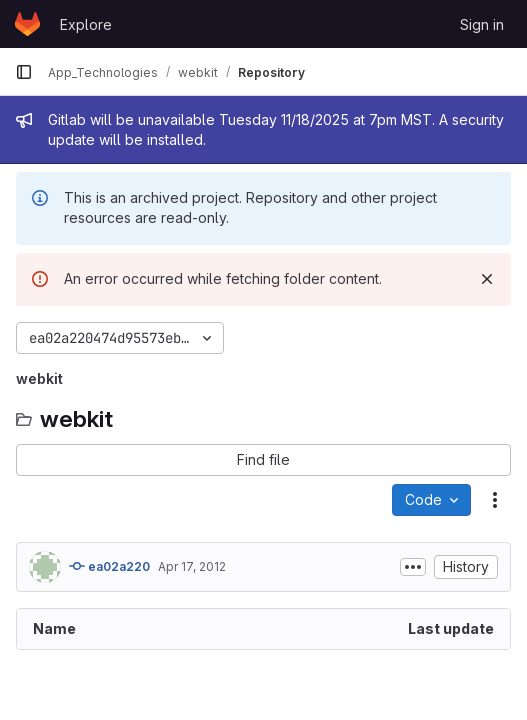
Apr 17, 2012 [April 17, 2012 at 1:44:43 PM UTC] (192, 566)
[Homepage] (27, 24)
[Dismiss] (487, 279)
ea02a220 (109, 566)
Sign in (482, 24)
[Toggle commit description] (413, 567)
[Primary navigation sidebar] (24, 72)
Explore (86, 24)
